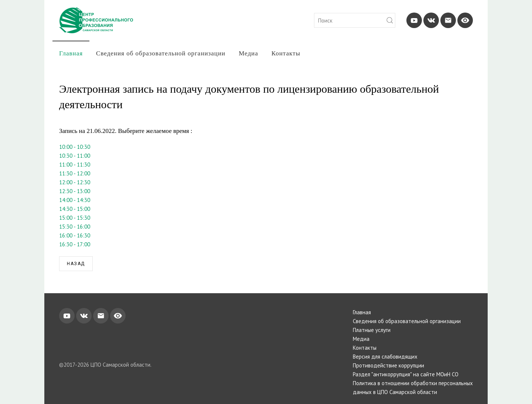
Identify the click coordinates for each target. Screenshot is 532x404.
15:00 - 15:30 (75, 218)
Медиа (248, 53)
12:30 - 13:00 (75, 191)
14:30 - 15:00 (75, 209)
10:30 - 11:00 (75, 156)
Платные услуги (372, 330)
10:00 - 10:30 (75, 147)
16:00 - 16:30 (75, 235)
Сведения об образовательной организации (161, 53)
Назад (76, 264)
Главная (71, 53)
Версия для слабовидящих (385, 357)
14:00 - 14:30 (75, 200)
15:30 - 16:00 (75, 227)
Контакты (286, 53)
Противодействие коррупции (388, 365)
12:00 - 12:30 (75, 182)
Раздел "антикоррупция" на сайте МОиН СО (406, 374)
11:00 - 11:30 (75, 165)
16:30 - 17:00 (75, 244)
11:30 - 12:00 (75, 173)
